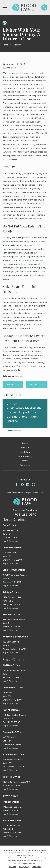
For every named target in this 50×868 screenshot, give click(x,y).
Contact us (22, 366)
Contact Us (25, 465)
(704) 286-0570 (25, 514)
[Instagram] (34, 484)
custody (11, 249)
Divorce (18, 376)
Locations (25, 461)
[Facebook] (16, 484)
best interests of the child (30, 260)
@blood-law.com (35, 492)
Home (25, 443)
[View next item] (25, 431)
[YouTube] (22, 484)
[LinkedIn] (28, 484)
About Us (25, 448)
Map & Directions (10, 541)
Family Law (25, 452)
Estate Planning (25, 456)
